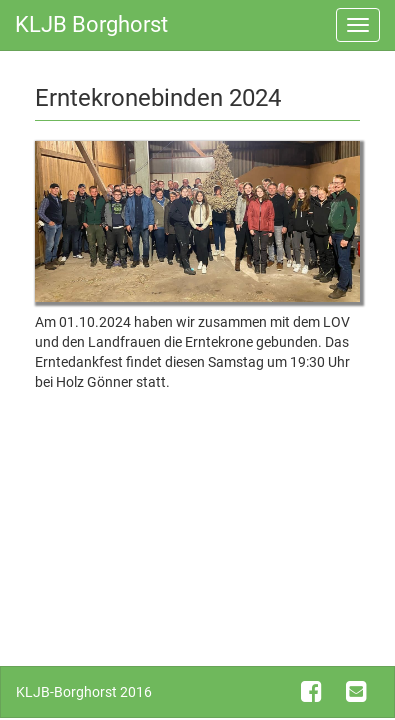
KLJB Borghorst (91, 24)
